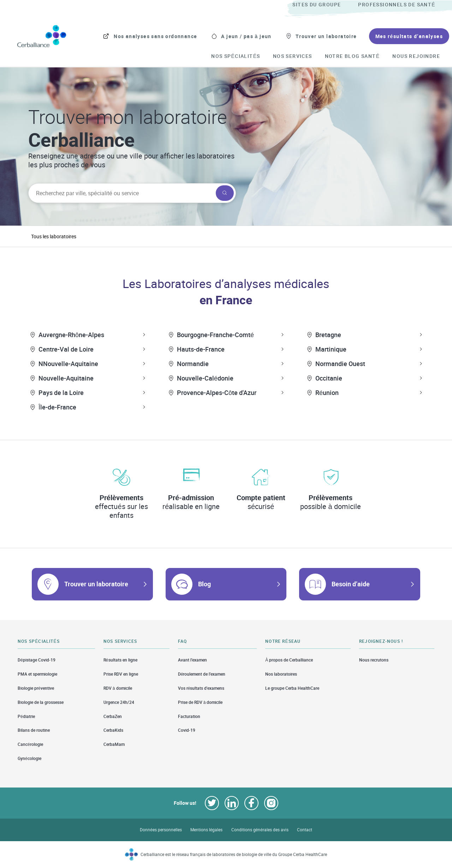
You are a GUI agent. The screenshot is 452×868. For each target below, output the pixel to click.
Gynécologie (29, 758)
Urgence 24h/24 (119, 702)
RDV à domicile (118, 688)
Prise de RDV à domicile (200, 702)
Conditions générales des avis (260, 830)
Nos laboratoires (281, 674)
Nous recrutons (374, 660)
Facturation (189, 716)
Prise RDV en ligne (121, 674)
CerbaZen (113, 716)
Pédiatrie (26, 716)
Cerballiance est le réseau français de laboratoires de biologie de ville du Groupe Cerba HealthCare (234, 854)
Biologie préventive (36, 688)
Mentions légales (207, 830)
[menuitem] (325, 5)
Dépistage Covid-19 (37, 660)
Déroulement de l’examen (202, 674)
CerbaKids (113, 730)
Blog (204, 584)
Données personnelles (161, 830)
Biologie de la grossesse (41, 702)
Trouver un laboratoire (96, 584)
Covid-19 (187, 730)
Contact (305, 830)
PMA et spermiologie (37, 674)
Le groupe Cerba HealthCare (292, 688)
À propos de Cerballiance (289, 660)
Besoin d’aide (351, 584)
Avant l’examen (192, 660)
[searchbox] (121, 193)
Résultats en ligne (120, 660)
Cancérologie (30, 744)
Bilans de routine (34, 730)
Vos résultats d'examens (201, 688)
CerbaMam (114, 744)
